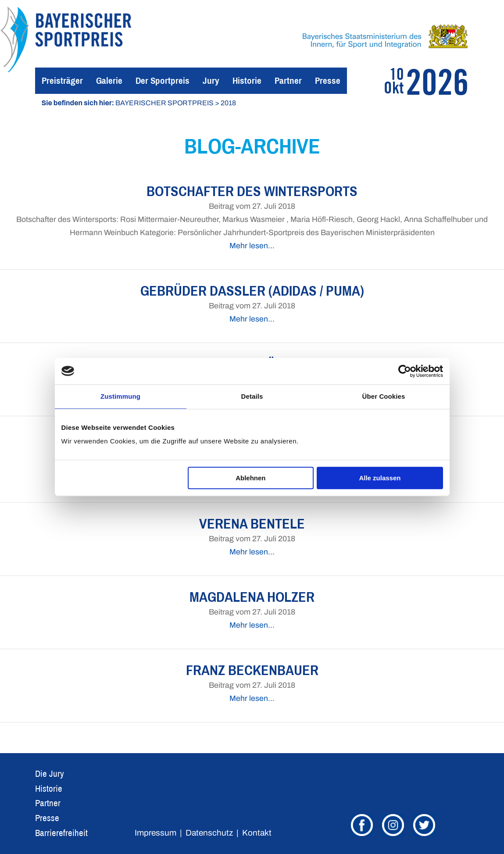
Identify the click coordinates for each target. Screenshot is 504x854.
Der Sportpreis (163, 80)
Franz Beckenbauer (252, 670)
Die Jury (50, 774)
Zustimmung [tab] (120, 396)
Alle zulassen (380, 478)
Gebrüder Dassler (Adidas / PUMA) (252, 291)
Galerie (109, 80)
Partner (288, 80)
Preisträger (62, 80)
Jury (211, 80)
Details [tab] (252, 396)
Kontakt (257, 833)
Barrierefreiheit (61, 833)
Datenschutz (209, 833)
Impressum (155, 833)
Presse (328, 80)
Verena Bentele (252, 523)
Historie (247, 80)
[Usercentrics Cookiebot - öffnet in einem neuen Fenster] (405, 371)
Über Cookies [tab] (384, 396)
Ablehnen (250, 478)
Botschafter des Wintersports (252, 191)
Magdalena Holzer (252, 597)
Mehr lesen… (252, 246)
